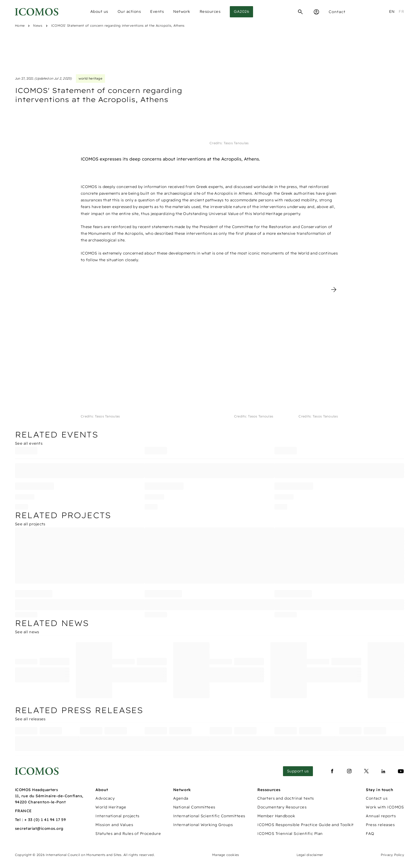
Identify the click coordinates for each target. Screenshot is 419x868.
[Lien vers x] (366, 771)
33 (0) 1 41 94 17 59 (47, 820)
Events (157, 11)
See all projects (30, 524)
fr (401, 11)
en (392, 11)
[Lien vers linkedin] (383, 771)
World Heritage (111, 807)
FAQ (370, 834)
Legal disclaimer (310, 855)
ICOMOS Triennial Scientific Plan (290, 834)
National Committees (194, 807)
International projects (117, 816)
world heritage (90, 78)
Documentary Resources (282, 807)
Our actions (129, 11)
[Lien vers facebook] (332, 771)
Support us (298, 771)
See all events (29, 443)
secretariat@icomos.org (39, 828)
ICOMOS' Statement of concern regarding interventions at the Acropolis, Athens (118, 26)
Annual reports (381, 816)
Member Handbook (276, 816)
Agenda (181, 798)
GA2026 (241, 11)
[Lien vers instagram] (349, 771)
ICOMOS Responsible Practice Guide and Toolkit (306, 825)
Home (20, 26)
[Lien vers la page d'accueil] (37, 771)
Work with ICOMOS (385, 807)
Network (182, 11)
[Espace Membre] (316, 12)
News (38, 26)
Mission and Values (114, 825)
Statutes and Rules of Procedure (128, 834)
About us (99, 11)
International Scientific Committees (209, 816)
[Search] (300, 12)
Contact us (377, 798)
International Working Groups (203, 825)
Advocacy (105, 798)
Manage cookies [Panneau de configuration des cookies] (226, 855)
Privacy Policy (392, 855)
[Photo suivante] (334, 290)
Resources (210, 11)
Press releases (380, 825)
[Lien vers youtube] (401, 771)
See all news (27, 632)
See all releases (30, 719)
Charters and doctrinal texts (286, 798)
